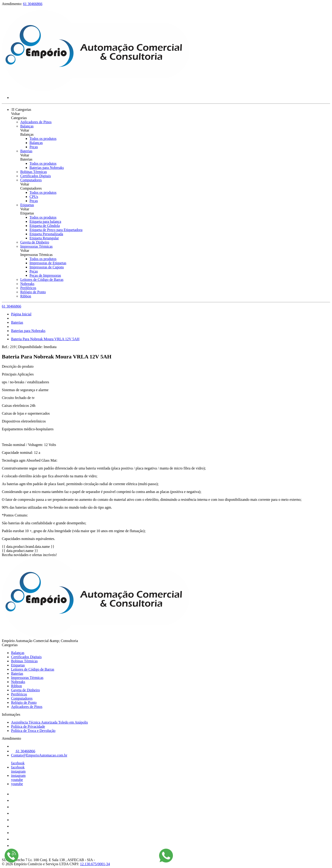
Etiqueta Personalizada (46, 234)
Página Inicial (21, 314)
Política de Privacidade (28, 726)
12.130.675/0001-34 (95, 864)
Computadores (31, 180)
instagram (18, 771)
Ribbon (26, 296)
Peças (34, 147)
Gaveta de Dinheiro (35, 242)
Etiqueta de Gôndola (45, 226)
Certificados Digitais (36, 176)
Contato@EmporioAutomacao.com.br (39, 755)
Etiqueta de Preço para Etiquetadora (56, 230)
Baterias (26, 151)
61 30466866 (33, 4)
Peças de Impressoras (45, 275)
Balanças (27, 126)
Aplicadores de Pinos (36, 122)
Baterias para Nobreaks (47, 168)
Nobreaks (27, 284)
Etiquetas (27, 205)
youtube (17, 780)
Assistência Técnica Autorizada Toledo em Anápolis (50, 722)
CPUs (34, 197)
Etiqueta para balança (45, 221)
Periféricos (28, 288)
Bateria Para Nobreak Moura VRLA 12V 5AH (45, 339)
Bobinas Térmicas (34, 172)
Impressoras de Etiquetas (48, 263)
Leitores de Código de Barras (42, 280)
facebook (18, 763)
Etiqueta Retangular (44, 238)
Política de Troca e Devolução (33, 731)
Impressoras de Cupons (47, 267)
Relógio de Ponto (33, 292)
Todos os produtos (43, 139)
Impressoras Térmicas (36, 246)
